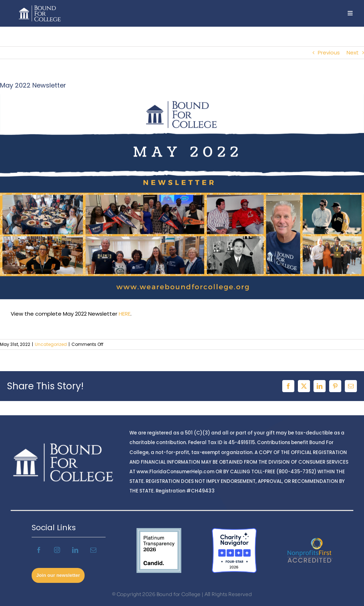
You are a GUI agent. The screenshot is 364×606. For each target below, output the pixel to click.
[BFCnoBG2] (40, 6)
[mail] (93, 550)
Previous (329, 52)
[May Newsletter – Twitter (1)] (182, 197)
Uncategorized (51, 344)
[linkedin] (75, 550)
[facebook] (39, 550)
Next (353, 52)
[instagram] (57, 550)
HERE (125, 314)
